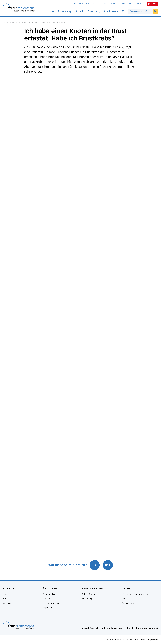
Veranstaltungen (129, 603)
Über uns (102, 4)
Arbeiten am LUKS (114, 11)
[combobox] (141, 11)
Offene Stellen (125, 4)
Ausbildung (87, 599)
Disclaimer (140, 640)
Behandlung (65, 11)
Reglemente (48, 608)
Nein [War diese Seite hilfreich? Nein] (108, 565)
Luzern (6, 594)
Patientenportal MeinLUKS (84, 4)
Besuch (79, 11)
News (113, 4)
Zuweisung (94, 11)
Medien (125, 599)
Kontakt (139, 4)
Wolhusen (7, 603)
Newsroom (14, 23)
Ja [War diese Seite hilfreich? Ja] (95, 565)
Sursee (6, 599)
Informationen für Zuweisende (135, 594)
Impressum (153, 640)
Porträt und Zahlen (51, 594)
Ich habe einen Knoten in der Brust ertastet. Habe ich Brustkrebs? (44, 23)
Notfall (152, 4)
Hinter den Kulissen (51, 603)
